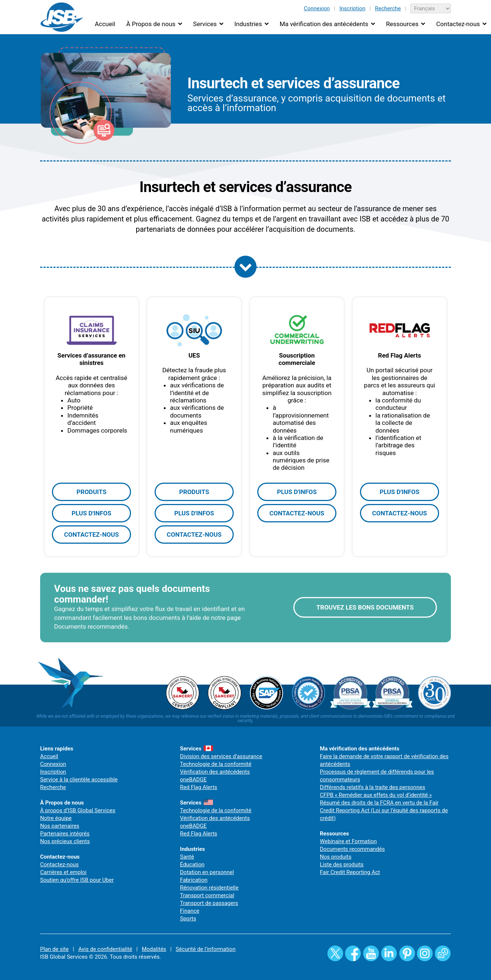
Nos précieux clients (65, 841)
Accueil (105, 24)
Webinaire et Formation (348, 841)
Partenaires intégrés (65, 834)
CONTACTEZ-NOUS (91, 535)
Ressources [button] (402, 24)
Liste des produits (342, 864)
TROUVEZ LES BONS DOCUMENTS (365, 607)
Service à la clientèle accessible (79, 780)
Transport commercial (207, 895)
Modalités (154, 949)
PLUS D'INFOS (91, 513)
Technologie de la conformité (216, 764)
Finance (190, 911)
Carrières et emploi (63, 872)
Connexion (317, 8)
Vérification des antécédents (215, 772)
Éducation (192, 864)
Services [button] (205, 24)
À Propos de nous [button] (151, 24)
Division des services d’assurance (221, 756)
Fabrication (194, 880)
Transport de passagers (209, 903)
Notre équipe (56, 818)
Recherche (388, 8)
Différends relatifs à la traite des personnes (372, 787)
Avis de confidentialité (105, 949)
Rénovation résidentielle (209, 888)
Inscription (352, 8)
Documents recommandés (352, 849)
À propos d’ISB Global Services (78, 810)
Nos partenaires (60, 826)
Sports (188, 919)
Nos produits (336, 857)
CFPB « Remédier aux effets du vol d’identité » (376, 795)
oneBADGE (193, 780)
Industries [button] (248, 24)
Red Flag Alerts (199, 787)
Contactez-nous (59, 864)
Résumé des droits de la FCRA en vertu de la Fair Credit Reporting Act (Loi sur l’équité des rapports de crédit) (384, 810)
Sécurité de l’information (206, 949)
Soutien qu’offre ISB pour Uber (77, 880)
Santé (187, 857)
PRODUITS (91, 492)
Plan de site (54, 949)
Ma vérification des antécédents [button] (324, 24)
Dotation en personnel (207, 872)
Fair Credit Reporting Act (350, 872)
